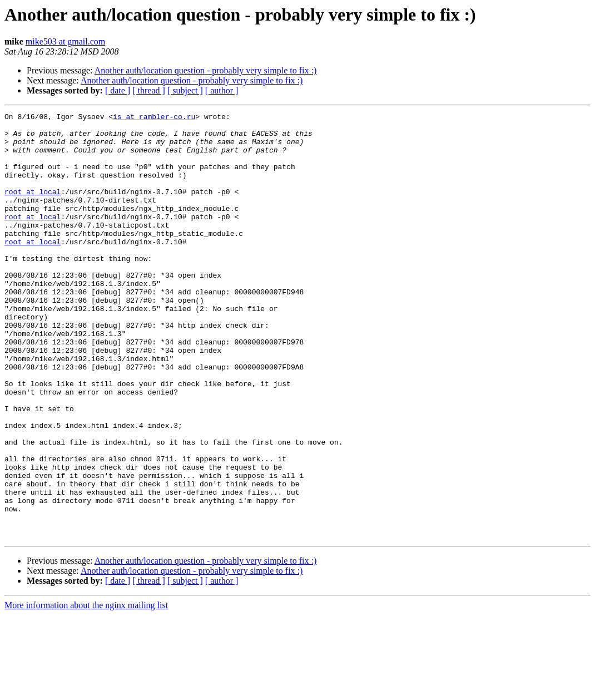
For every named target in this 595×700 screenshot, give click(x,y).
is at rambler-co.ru (154, 118)
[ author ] (222, 90)
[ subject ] (185, 90)
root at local (33, 208)
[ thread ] (149, 90)
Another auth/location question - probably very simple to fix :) (205, 70)
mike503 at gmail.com (66, 41)
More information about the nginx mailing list (86, 690)
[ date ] (118, 90)
